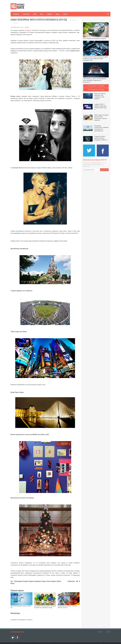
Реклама (108, 629)
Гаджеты (65, 14)
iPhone (13, 583)
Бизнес (34, 14)
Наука (41, 14)
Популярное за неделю (96, 86)
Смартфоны (38, 581)
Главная (15, 23)
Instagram (28, 30)
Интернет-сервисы (28, 581)
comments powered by (21, 617)
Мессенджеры (18, 581)
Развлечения (25, 14)
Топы (48, 581)
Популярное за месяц (96, 90)
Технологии (16, 14)
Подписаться (104, 170)
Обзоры (57, 14)
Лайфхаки (49, 14)
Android (59, 581)
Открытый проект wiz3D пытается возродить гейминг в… (101, 138)
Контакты (100, 629)
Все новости (73, 20)
